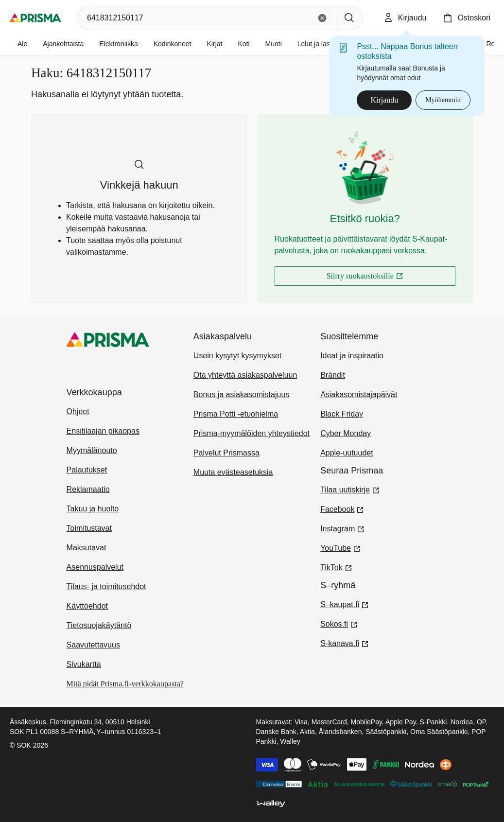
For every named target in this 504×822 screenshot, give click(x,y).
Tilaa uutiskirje (350, 489)
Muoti (274, 44)
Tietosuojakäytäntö (99, 625)
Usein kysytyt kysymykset (237, 356)
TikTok (336, 567)
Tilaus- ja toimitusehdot (106, 586)
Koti (243, 44)
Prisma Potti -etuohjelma (236, 414)
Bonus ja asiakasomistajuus (241, 394)
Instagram (342, 528)
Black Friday (342, 414)
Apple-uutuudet (347, 453)
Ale (22, 44)
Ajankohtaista (63, 44)
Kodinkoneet (173, 44)
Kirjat (215, 44)
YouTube (340, 547)
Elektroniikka (118, 44)
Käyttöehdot (87, 606)
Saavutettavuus (93, 645)
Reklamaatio (88, 489)
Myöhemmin (443, 100)
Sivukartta (84, 664)
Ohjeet (78, 411)
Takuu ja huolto (93, 509)
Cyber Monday (346, 433)
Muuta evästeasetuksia (233, 472)
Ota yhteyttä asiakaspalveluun (245, 375)
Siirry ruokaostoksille (390, 279)
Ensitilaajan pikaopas (103, 431)
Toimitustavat (89, 528)
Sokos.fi (339, 623)
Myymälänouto (92, 450)
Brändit (333, 375)
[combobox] (194, 18)
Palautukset (87, 470)
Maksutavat (87, 548)
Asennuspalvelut (95, 567)
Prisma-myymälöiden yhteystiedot (252, 433)
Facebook (342, 508)
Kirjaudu (384, 100)
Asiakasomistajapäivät (359, 394)
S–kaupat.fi (345, 604)
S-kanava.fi (345, 643)
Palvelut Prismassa (226, 453)
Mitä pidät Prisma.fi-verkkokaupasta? (125, 684)
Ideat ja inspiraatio (352, 356)
